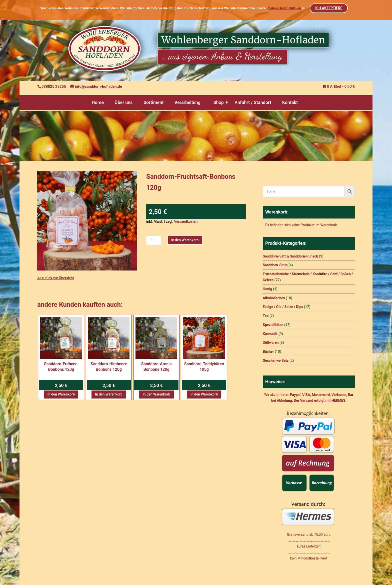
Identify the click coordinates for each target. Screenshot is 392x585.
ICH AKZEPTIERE (329, 8)
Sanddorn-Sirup (275, 265)
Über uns (124, 102)
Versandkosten (186, 221)
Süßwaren (271, 342)
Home (98, 102)
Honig (267, 289)
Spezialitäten (273, 325)
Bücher (268, 351)
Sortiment (153, 102)
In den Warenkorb (185, 240)
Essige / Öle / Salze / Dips (283, 307)
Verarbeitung (187, 102)
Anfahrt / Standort (253, 102)
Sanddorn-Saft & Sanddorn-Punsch (290, 256)
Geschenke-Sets (276, 360)
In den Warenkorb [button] (61, 394)
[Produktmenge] (154, 240)
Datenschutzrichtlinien (285, 8)
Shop (218, 102)
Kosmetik (270, 334)
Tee (266, 316)
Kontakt (290, 102)
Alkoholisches (274, 298)
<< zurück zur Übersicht (56, 278)
